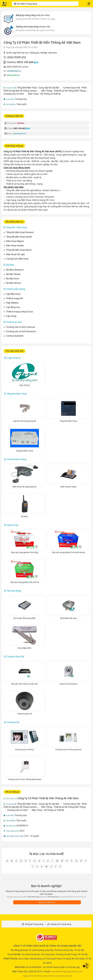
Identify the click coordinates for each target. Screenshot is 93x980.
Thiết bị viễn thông (16, 289)
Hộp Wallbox (12, 303)
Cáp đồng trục (13, 307)
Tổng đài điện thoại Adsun (19, 250)
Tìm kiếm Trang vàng (25, 4)
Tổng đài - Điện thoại (17, 227)
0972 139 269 (25, 62)
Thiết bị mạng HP (15, 298)
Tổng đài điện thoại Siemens (20, 232)
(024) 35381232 (17, 57)
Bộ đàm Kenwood (15, 270)
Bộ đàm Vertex (13, 274)
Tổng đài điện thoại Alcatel (19, 237)
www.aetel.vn (13, 75)
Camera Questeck (15, 336)
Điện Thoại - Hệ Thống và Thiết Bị (44, 94)
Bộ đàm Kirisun (14, 283)
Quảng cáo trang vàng (33, 27)
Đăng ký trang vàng (33, 15)
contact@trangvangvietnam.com (67, 971)
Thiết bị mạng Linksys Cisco (20, 312)
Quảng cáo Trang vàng (61, 924)
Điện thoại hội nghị (15, 254)
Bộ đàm (10, 265)
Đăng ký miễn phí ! (47, 902)
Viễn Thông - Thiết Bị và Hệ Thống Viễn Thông (63, 91)
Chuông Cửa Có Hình (14, 94)
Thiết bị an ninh (14, 322)
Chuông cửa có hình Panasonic (21, 331)
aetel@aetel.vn (14, 71)
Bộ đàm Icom (13, 279)
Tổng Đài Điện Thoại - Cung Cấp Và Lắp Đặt (38, 88)
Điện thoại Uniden (15, 245)
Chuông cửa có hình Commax (21, 327)
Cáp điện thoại (13, 294)
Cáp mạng (11, 316)
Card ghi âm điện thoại (17, 259)
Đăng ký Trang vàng (34, 924)
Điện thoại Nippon (15, 241)
